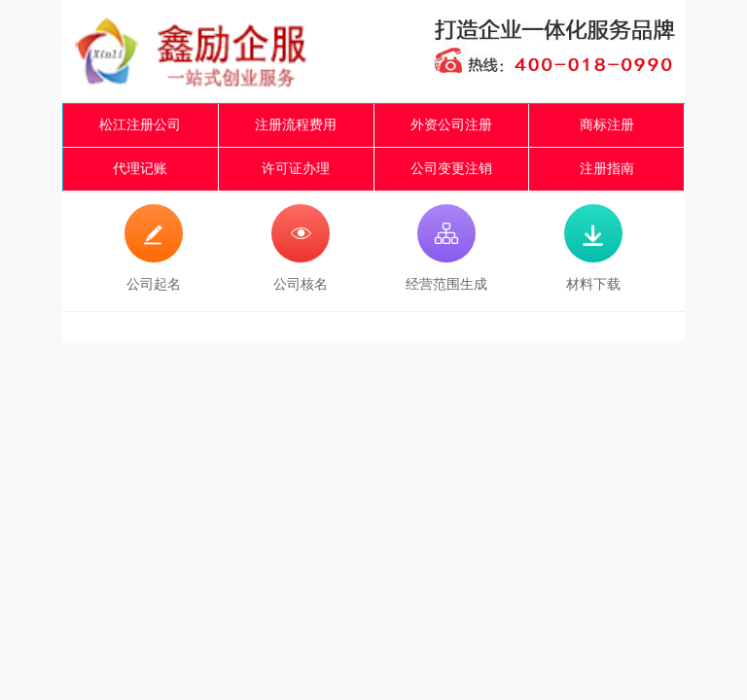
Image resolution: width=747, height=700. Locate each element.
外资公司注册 (451, 125)
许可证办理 (296, 169)
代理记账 (140, 169)
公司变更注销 (451, 169)
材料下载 (593, 248)
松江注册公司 (140, 125)
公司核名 (301, 248)
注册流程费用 (296, 125)
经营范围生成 (446, 248)
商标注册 (607, 125)
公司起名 (154, 248)
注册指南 (607, 169)
